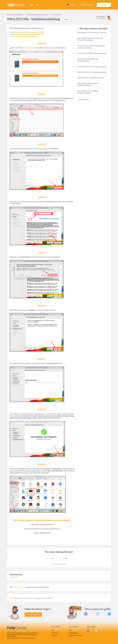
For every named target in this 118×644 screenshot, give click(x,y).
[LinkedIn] (109, 614)
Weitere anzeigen (84, 100)
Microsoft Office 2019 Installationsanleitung (92, 72)
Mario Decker (101, 17)
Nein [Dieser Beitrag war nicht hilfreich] (66, 558)
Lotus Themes (31, 638)
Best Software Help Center (15, 15)
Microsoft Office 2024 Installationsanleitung (92, 53)
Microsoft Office (56, 15)
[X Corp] (98, 614)
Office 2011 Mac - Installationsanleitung (90, 78)
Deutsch (71, 5)
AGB (53, 630)
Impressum (54, 635)
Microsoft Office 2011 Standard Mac (24, 36)
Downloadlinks (29, 48)
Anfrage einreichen (87, 5)
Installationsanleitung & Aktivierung (37, 15)
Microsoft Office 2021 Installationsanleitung (92, 66)
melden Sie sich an (19, 587)
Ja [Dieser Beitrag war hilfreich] (53, 558)
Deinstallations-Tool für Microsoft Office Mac (92, 32)
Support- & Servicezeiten (75, 635)
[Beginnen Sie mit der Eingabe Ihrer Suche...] (59, 598)
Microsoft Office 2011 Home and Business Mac (28, 34)
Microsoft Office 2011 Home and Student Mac (28, 32)
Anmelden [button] (104, 5)
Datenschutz (55, 633)
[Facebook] (86, 614)
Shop (31, 5)
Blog (37, 5)
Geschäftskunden (74, 633)
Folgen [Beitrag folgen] (66, 19)
